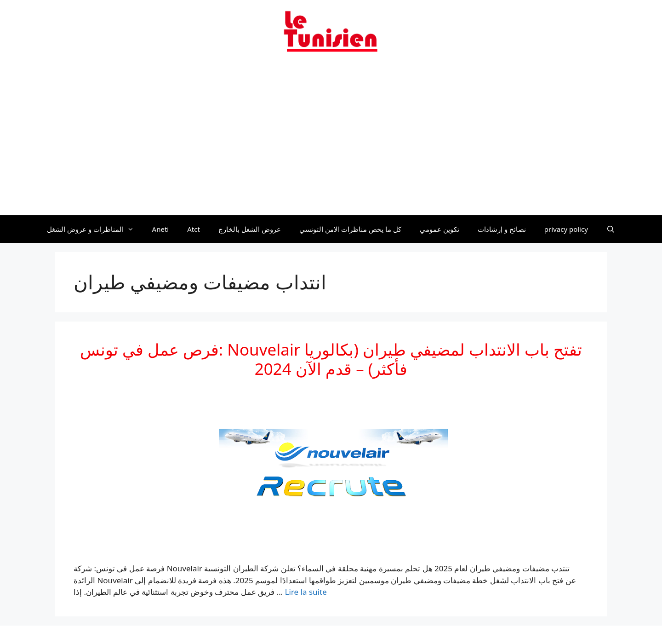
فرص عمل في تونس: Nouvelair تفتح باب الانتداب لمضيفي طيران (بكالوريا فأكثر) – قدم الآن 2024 (331, 359)
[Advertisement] (331, 139)
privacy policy (566, 229)
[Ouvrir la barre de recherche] (611, 229)
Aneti (161, 229)
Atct (194, 229)
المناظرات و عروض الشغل (95, 229)
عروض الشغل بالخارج (250, 229)
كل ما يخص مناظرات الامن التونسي (351, 229)
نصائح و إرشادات (502, 229)
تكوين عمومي (439, 229)
